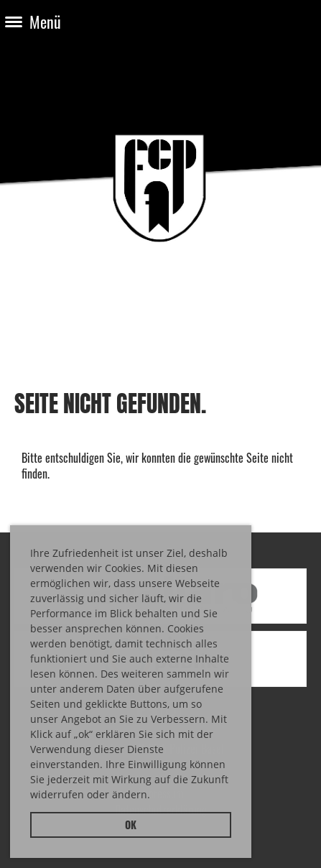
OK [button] (131, 825)
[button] (155, 797)
